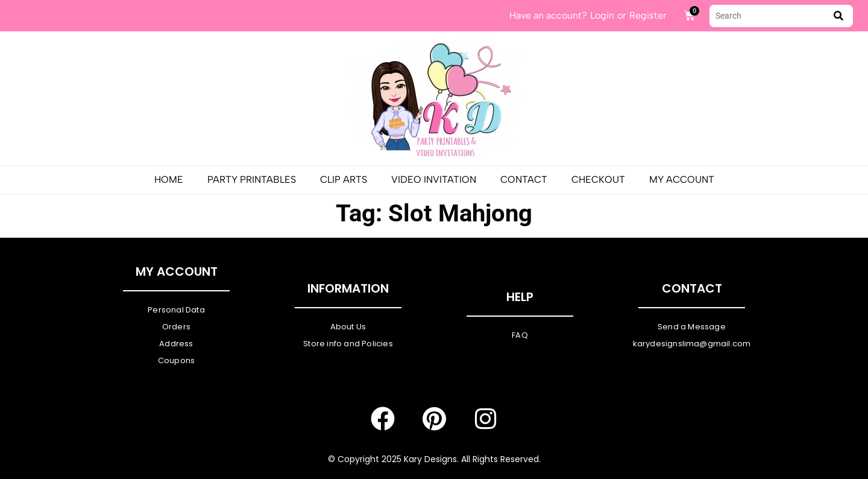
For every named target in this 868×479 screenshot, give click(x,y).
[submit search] (838, 16)
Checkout (598, 179)
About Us (348, 327)
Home (169, 179)
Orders (176, 327)
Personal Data (176, 310)
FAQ (520, 335)
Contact (524, 179)
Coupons (176, 360)
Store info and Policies (348, 344)
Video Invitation (434, 179)
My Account (682, 179)
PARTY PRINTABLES (252, 179)
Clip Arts (344, 179)
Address (176, 344)
